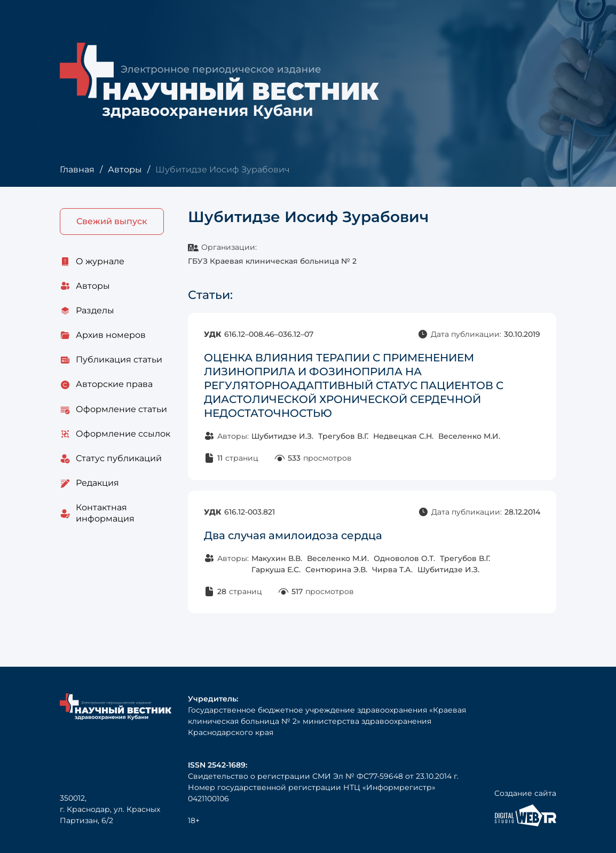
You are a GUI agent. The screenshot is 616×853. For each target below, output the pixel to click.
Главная (77, 169)
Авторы (125, 169)
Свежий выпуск (112, 221)
